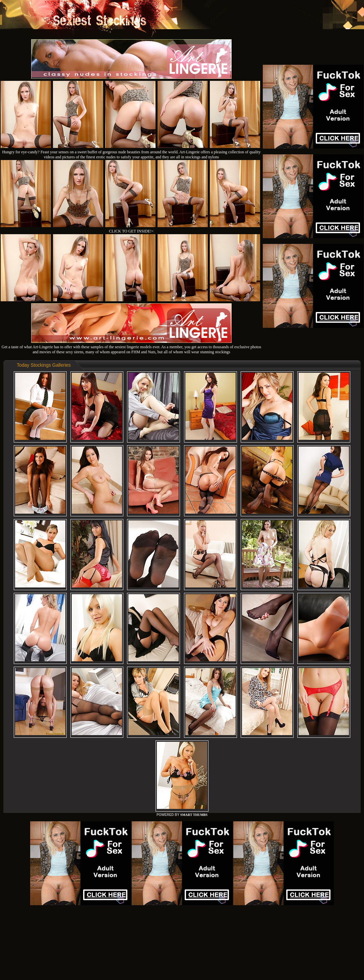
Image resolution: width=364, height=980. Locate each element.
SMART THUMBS (194, 815)
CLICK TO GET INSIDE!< (131, 231)
